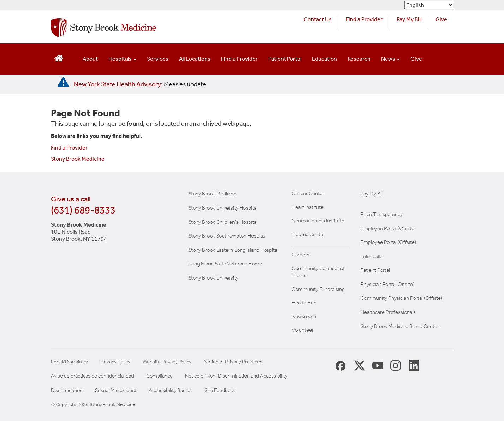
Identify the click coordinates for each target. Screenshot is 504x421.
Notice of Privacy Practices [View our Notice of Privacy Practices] (233, 362)
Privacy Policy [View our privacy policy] (115, 362)
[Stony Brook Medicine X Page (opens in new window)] (360, 365)
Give (416, 59)
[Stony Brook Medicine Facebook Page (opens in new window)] (340, 365)
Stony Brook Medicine (78, 159)
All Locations (195, 59)
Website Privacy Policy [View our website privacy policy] (167, 362)
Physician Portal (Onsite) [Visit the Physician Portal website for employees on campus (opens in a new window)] (387, 284)
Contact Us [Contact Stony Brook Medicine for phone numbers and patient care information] (318, 19)
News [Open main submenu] (390, 59)
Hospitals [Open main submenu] (122, 59)
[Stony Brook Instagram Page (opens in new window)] (396, 365)
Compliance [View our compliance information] (159, 376)
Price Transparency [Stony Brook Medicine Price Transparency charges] (382, 214)
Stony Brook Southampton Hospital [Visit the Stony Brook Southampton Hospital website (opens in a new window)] (227, 236)
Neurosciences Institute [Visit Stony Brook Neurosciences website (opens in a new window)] (318, 221)
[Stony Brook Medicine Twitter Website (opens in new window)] (378, 365)
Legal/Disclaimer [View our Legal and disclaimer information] (70, 362)
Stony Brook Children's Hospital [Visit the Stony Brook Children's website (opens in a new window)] (223, 222)
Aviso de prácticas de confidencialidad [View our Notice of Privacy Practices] (92, 376)
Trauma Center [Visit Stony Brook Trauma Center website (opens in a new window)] (308, 234)
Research (359, 59)
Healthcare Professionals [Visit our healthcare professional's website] (388, 312)
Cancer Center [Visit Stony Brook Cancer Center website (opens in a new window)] (308, 193)
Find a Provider (239, 59)
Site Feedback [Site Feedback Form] (220, 390)
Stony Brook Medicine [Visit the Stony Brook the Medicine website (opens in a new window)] (212, 194)
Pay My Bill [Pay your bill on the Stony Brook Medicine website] (372, 194)
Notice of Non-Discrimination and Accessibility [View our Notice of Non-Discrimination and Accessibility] (236, 376)
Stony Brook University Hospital (223, 208)
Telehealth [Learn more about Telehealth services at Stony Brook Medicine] (372, 256)
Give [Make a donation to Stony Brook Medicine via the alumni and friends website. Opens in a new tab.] (441, 19)
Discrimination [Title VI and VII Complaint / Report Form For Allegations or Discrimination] (67, 390)
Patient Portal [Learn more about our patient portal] (375, 270)
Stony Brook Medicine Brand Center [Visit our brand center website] (400, 326)
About (90, 59)
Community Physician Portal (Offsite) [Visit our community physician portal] (401, 298)
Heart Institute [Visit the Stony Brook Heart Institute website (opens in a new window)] (308, 207)
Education (324, 59)
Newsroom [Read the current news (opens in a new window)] (304, 316)
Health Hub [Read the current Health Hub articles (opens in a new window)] (304, 303)
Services (158, 59)
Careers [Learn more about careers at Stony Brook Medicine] (301, 255)
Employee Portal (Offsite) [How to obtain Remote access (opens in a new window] (388, 242)
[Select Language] (429, 5)
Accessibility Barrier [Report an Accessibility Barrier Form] (170, 390)
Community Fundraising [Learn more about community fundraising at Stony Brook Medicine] (318, 289)
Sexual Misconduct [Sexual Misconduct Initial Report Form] (116, 390)
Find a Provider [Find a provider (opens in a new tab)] (364, 19)
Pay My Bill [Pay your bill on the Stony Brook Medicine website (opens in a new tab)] (409, 19)
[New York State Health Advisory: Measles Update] (140, 84)
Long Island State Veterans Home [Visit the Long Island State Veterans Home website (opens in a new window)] (225, 264)
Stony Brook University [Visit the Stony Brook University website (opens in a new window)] (214, 278)
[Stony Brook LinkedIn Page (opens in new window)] (414, 365)
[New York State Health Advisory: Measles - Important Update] (63, 82)
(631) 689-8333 (83, 210)
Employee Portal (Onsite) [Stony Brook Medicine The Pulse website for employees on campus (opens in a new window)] (388, 228)
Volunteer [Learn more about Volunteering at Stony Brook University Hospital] (303, 330)
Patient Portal (285, 59)
